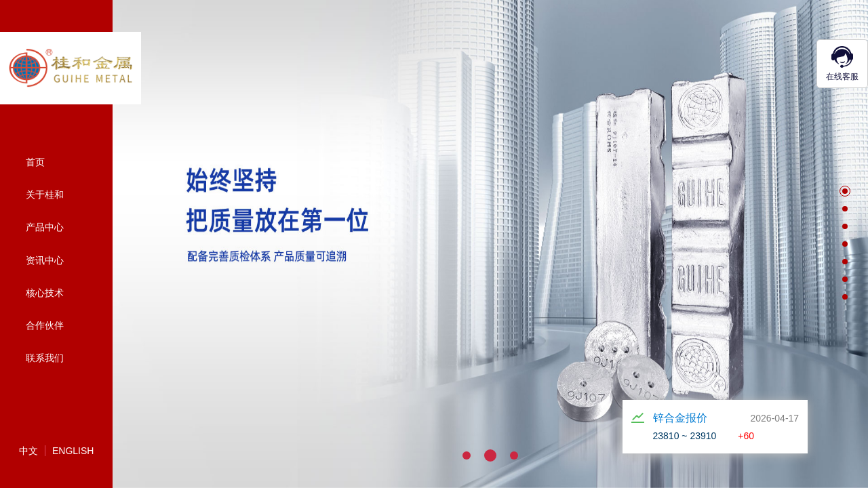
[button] (845, 191)
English (73, 451)
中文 (28, 451)
